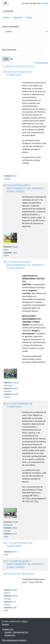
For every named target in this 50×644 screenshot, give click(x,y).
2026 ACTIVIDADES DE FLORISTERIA (19, 74)
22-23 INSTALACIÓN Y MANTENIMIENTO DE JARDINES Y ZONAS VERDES (26, 265)
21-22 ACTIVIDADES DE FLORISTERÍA (20, 545)
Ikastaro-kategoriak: (11, 27)
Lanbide (29, 17)
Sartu (45, 3)
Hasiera (6, 17)
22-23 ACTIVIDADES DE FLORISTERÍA (20, 405)
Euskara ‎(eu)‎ (8, 629)
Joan (6, 59)
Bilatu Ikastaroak (9, 50)
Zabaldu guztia (42, 63)
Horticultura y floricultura (20, 574)
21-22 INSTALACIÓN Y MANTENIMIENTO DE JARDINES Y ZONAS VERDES (26, 564)
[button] (12, 59)
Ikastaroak (17, 17)
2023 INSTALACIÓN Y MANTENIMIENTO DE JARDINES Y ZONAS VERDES (26, 188)
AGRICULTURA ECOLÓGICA (20, 66)
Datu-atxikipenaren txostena (14, 640)
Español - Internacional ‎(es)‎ (16, 632)
